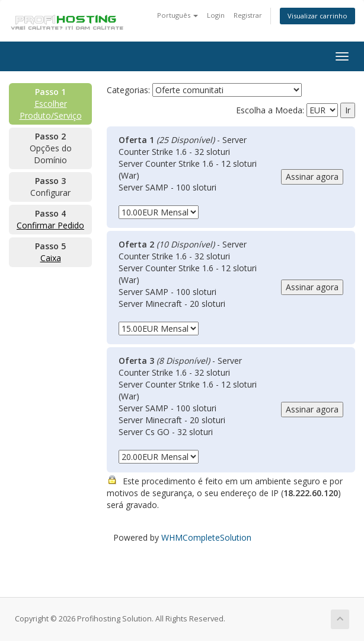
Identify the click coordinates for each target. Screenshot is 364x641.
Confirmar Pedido (50, 225)
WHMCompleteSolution (206, 537)
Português (178, 15)
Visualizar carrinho (317, 16)
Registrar (248, 15)
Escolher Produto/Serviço (51, 110)
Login (216, 15)
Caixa (51, 258)
